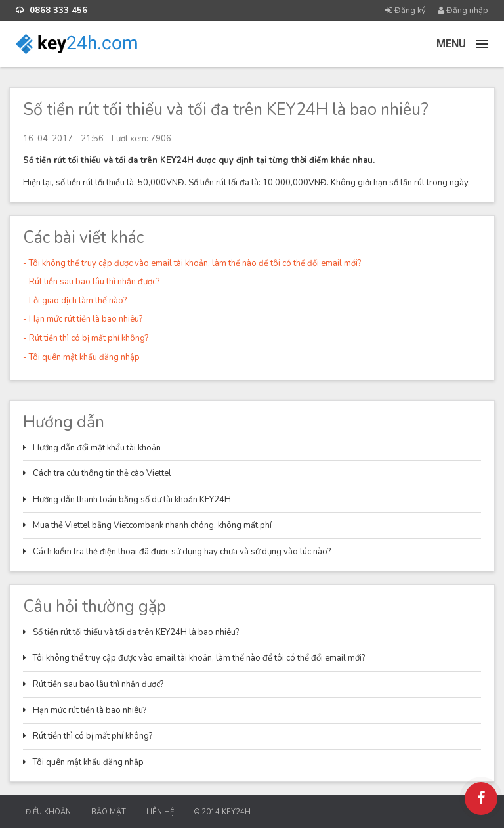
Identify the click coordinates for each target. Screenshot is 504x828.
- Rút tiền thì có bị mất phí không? (86, 338)
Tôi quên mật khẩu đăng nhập (88, 762)
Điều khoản (48, 812)
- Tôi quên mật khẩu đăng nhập (81, 357)
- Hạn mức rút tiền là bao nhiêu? (83, 319)
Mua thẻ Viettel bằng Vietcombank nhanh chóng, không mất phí (152, 525)
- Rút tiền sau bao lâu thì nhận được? (91, 282)
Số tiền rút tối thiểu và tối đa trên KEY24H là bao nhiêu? (136, 632)
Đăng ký (406, 11)
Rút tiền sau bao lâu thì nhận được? (98, 684)
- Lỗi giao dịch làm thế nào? (75, 301)
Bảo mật (109, 812)
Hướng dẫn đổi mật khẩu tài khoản (97, 448)
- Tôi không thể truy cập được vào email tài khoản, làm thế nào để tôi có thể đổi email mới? (192, 263)
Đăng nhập (463, 11)
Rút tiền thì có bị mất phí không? (93, 736)
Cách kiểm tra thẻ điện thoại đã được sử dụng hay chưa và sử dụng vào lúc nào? (182, 552)
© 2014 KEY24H (222, 812)
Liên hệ (160, 812)
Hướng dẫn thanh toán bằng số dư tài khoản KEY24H (132, 500)
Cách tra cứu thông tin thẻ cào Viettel (102, 473)
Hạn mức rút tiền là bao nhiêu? (90, 710)
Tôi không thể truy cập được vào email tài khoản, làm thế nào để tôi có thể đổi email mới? (199, 658)
